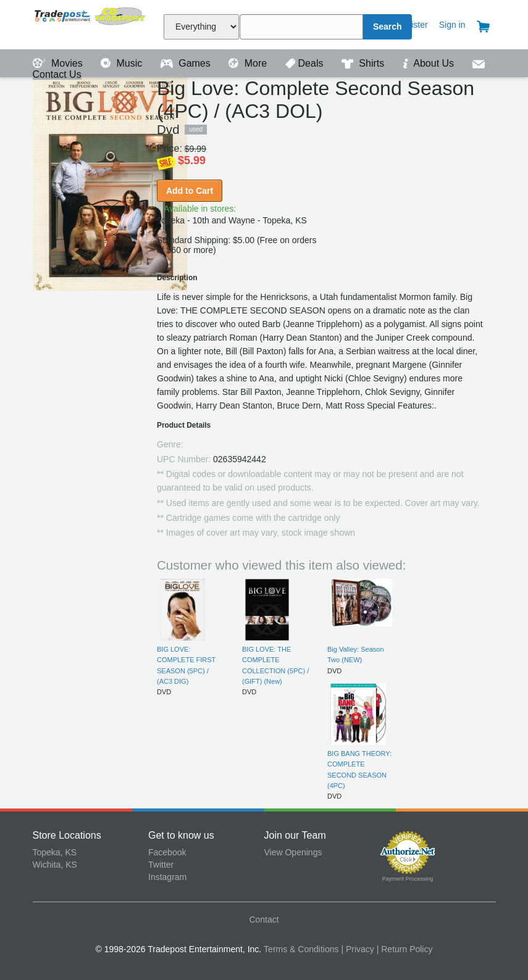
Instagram (167, 877)
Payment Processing (408, 879)
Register (412, 25)
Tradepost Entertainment (91, 23)
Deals (306, 63)
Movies (59, 63)
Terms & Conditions (301, 949)
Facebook (167, 852)
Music (123, 63)
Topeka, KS (55, 852)
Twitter (161, 865)
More (249, 63)
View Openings (293, 852)
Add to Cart (190, 191)
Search (388, 27)
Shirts (364, 63)
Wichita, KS (55, 865)
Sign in (452, 25)
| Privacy (357, 949)
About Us (430, 63)
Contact (264, 920)
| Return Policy (405, 949)
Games (187, 63)
